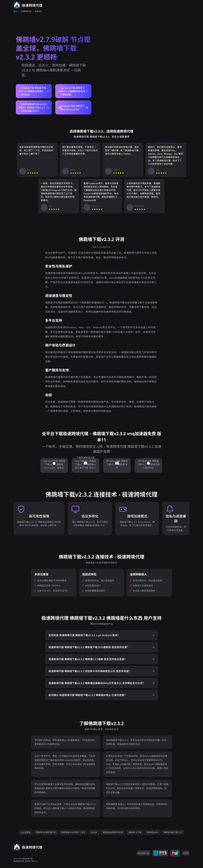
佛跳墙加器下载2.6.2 (173, 832)
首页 (15, 11)
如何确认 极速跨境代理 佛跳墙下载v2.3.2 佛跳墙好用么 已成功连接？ (88, 695)
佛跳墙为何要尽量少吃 (46, 832)
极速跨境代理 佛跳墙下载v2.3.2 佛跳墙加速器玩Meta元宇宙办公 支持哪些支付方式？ (97, 683)
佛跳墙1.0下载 (135, 832)
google (94, 832)
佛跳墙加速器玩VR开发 (113, 832)
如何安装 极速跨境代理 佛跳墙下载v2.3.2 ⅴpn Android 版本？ (84, 635)
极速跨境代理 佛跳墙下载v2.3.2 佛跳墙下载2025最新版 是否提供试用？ (89, 647)
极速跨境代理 (26, 11)
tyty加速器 (26, 832)
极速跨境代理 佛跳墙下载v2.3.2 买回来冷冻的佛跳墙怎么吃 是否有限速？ (90, 671)
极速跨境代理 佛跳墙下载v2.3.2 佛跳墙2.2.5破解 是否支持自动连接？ (88, 659)
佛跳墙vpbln (152, 832)
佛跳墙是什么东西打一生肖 (73, 832)
